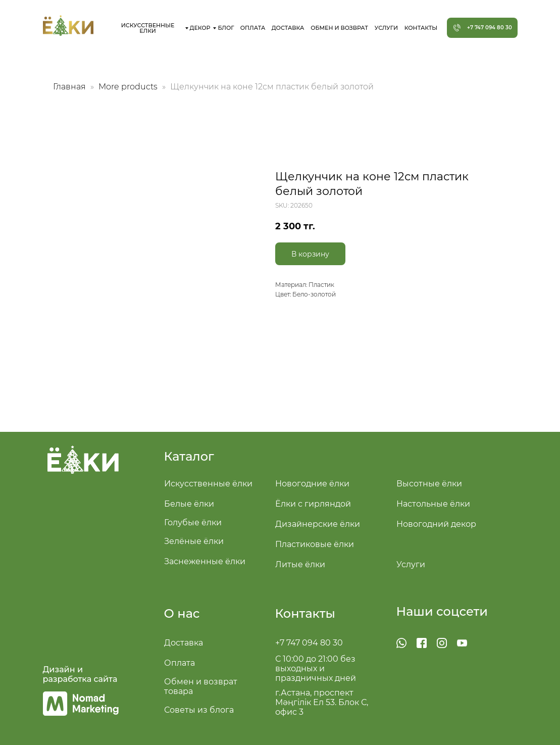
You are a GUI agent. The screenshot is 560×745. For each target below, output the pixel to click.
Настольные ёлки (433, 504)
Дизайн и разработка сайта (80, 674)
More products (129, 87)
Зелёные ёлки (194, 541)
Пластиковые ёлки (315, 544)
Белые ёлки (189, 504)
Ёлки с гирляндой (313, 504)
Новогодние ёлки (312, 484)
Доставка (184, 643)
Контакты (305, 613)
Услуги (411, 564)
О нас (182, 613)
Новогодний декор (436, 524)
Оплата (180, 663)
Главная (69, 87)
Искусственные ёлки (208, 484)
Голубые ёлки (193, 523)
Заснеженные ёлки (205, 561)
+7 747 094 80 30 (309, 643)
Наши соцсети (442, 611)
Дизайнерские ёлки (318, 524)
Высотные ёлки (429, 484)
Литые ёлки (300, 564)
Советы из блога (199, 710)
